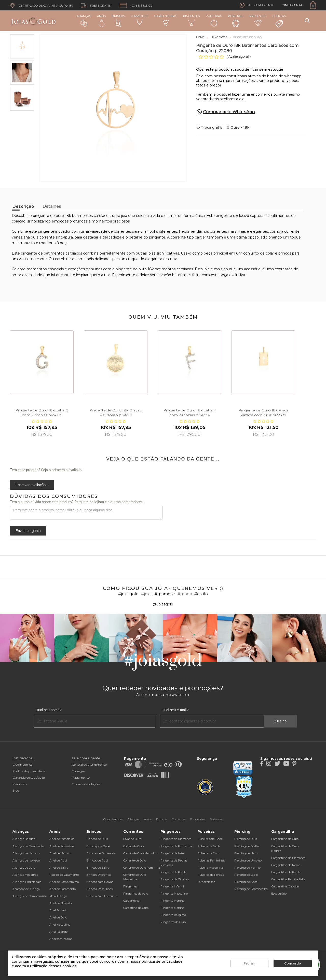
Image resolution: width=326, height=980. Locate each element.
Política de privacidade (29, 771)
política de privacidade (162, 961)
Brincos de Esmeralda (101, 853)
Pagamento (81, 777)
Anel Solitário (58, 910)
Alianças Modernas (25, 875)
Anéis (101, 21)
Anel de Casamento (63, 889)
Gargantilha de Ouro (285, 839)
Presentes (258, 20)
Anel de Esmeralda (62, 839)
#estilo (201, 594)
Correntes (140, 20)
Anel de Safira (59, 868)
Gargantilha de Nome (286, 865)
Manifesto (20, 784)
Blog (16, 790)
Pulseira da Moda (209, 846)
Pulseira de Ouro (208, 853)
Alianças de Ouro (24, 868)
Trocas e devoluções (86, 784)
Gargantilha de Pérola (286, 872)
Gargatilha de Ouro (136, 908)
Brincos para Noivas (100, 882)
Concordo (293, 963)
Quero (280, 721)
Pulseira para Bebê (210, 839)
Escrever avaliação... (32, 485)
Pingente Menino (172, 908)
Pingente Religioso (173, 915)
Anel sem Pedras (61, 939)
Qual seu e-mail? (175, 710)
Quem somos (22, 764)
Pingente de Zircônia (175, 879)
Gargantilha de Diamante (288, 858)
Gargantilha (131, 901)
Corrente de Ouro (135, 860)
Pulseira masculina (210, 868)
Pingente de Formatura (176, 846)
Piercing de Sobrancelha (251, 889)
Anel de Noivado (60, 903)
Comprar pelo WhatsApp (229, 112)
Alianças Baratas (24, 839)
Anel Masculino (60, 925)
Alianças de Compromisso (30, 896)
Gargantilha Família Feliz (288, 879)
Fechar (249, 963)
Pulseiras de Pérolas (211, 875)
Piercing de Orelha (247, 846)
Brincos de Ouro (97, 839)
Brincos (118, 21)
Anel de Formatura (62, 846)
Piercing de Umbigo (248, 860)
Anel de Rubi (58, 860)
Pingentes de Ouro (173, 922)
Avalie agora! (239, 56)
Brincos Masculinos (99, 889)
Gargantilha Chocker (285, 886)
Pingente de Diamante (176, 839)
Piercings (236, 21)
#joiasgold (128, 594)
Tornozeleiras (206, 882)
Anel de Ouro (58, 917)
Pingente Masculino (174, 894)
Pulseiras (214, 21)
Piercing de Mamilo (247, 868)
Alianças (84, 20)
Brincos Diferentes (99, 875)
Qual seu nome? (49, 710)
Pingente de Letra (173, 853)
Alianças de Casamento (28, 846)
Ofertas (279, 21)
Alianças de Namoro (26, 853)
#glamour (165, 594)
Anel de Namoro (60, 853)
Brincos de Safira (98, 868)
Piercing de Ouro (246, 839)
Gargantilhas (166, 20)
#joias (147, 594)
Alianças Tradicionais (27, 882)
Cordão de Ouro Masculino (141, 853)
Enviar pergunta (28, 531)
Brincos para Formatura (102, 896)
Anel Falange (58, 932)
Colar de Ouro (132, 839)
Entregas (78, 771)
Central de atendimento (89, 764)
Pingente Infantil (172, 886)
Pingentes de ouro (136, 894)
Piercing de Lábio (246, 875)
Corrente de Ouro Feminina (142, 868)
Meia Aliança (58, 896)
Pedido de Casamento (64, 875)
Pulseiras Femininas (211, 860)
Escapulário (279, 894)
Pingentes (191, 20)
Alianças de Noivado (26, 860)
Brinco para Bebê (98, 846)
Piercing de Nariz (246, 853)
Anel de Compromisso (64, 882)
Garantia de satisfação (29, 777)
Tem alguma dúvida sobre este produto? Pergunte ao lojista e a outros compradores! (77, 502)
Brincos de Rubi (97, 860)
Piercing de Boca (246, 882)
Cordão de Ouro (133, 846)
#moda (185, 594)
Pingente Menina (172, 901)
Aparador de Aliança (26, 889)
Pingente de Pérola (173, 872)
